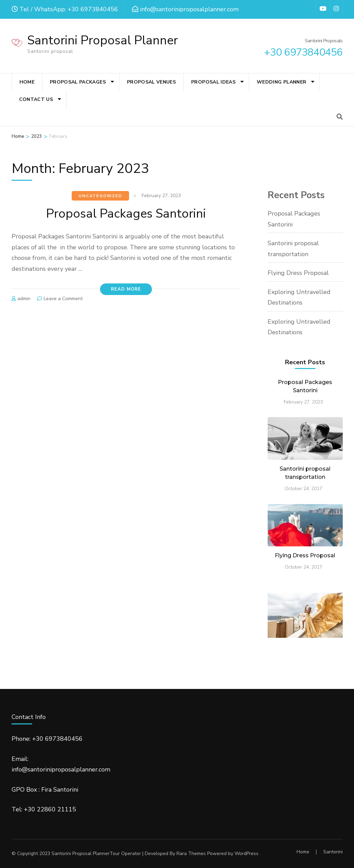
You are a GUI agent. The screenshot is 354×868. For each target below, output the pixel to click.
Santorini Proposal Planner (103, 40)
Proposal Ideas (213, 82)
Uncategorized (100, 196)
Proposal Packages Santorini (126, 214)
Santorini (333, 852)
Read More (126, 289)
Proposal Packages (78, 82)
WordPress (246, 854)
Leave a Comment (63, 299)
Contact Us (36, 99)
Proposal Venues (151, 82)
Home (27, 82)
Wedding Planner (281, 82)
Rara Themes (191, 854)
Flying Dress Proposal (298, 273)
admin (24, 299)
